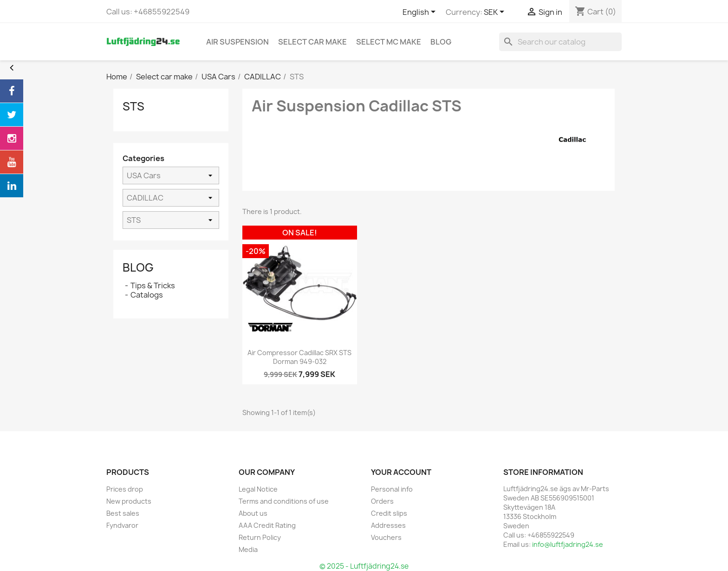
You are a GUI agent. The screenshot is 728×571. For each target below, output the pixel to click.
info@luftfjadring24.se (568, 544)
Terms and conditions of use (284, 501)
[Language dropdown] (421, 13)
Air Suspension (237, 42)
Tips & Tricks (153, 285)
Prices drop (125, 489)
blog (441, 42)
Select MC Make (389, 42)
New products (129, 501)
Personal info (392, 489)
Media (248, 549)
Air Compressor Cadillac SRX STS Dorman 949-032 (299, 357)
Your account (401, 472)
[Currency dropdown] (496, 13)
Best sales (123, 513)
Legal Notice (258, 489)
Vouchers (386, 537)
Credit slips (389, 513)
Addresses (388, 525)
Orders (382, 501)
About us (253, 513)
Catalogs (147, 295)
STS (133, 106)
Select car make (312, 42)
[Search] (560, 42)
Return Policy (260, 537)
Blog (138, 267)
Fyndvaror (122, 525)
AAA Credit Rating (267, 525)
